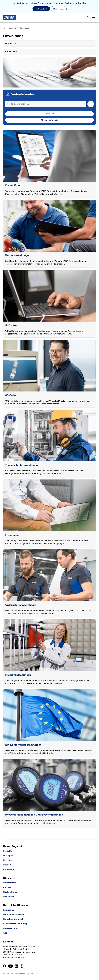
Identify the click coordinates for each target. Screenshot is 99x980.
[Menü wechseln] (93, 18)
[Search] (46, 104)
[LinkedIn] (16, 966)
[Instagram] (22, 966)
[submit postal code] (91, 104)
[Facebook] (5, 966)
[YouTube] (11, 966)
